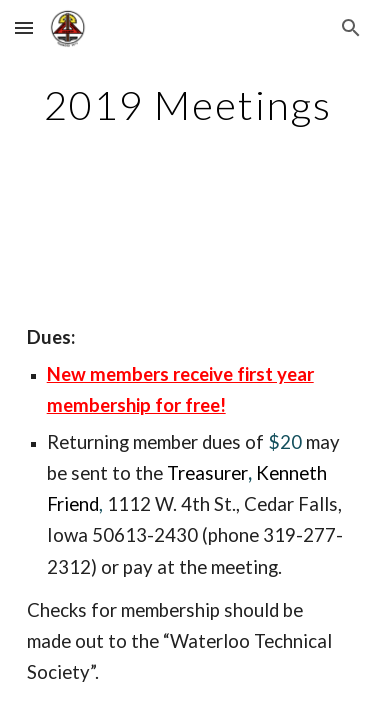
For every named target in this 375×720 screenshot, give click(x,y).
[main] (188, 105)
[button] (24, 27)
